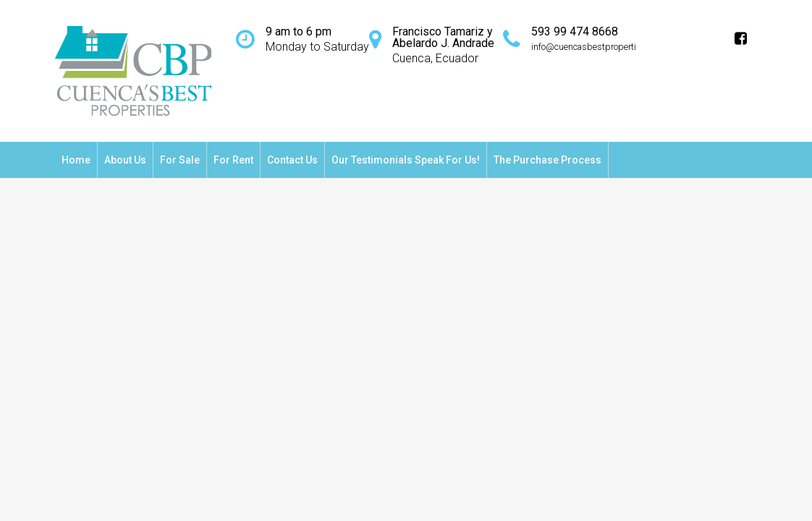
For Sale (180, 160)
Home (76, 160)
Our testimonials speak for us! (406, 160)
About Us (125, 160)
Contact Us (292, 160)
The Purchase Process (547, 160)
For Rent (233, 160)
